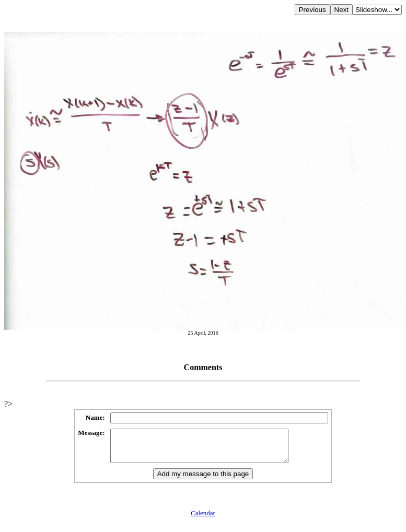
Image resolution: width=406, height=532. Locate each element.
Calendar (203, 519)
